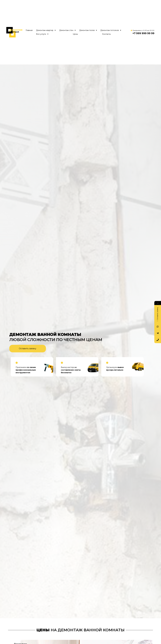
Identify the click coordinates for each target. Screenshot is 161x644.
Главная (29, 30)
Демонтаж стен (67, 30)
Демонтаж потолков (111, 30)
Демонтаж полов (88, 30)
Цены (75, 34)
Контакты (106, 34)
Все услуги (42, 34)
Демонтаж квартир (46, 30)
